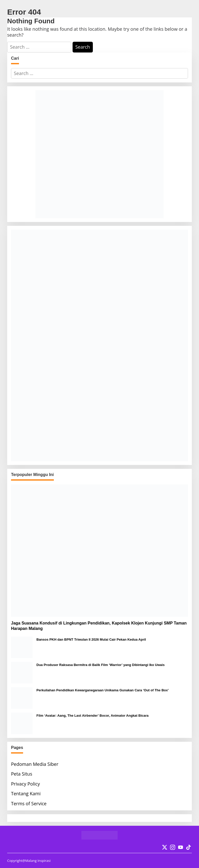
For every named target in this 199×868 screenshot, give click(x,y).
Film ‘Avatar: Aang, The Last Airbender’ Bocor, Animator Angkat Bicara (92, 716)
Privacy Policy (25, 784)
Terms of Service (29, 803)
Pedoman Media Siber (35, 764)
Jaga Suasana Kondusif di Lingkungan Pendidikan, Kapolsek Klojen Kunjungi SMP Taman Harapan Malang (99, 626)
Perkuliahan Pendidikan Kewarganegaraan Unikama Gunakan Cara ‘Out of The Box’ (103, 690)
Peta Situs (22, 774)
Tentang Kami (26, 793)
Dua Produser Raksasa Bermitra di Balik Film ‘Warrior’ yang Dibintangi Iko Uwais (101, 665)
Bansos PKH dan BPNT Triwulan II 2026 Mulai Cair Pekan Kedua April (91, 639)
